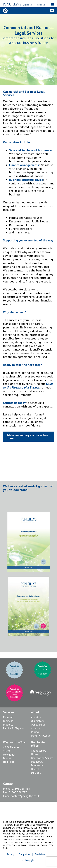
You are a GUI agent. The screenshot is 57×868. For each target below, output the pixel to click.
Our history (37, 721)
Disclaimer (40, 854)
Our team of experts (38, 726)
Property (8, 725)
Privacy (10, 854)
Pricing (35, 732)
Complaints (24, 854)
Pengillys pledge (41, 736)
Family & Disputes (14, 728)
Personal (8, 717)
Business (8, 721)
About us (36, 717)
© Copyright (29, 860)
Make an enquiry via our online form (28, 437)
